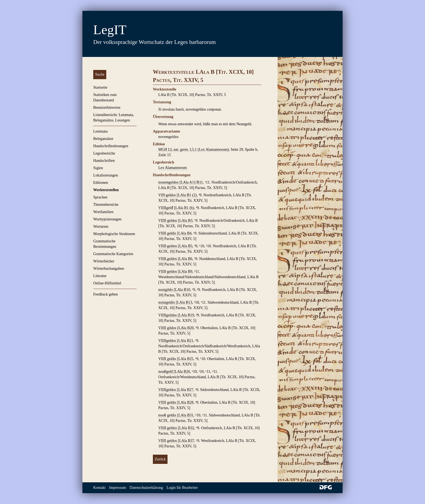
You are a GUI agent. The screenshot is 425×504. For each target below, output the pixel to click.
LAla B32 (187, 428)
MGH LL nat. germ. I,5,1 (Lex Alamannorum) (194, 150)
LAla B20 (186, 328)
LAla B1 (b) (185, 208)
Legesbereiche (104, 153)
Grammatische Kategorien (113, 254)
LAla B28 (186, 402)
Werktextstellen (106, 190)
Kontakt (99, 488)
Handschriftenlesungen (111, 146)
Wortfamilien (103, 212)
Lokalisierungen (106, 175)
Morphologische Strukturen (114, 234)
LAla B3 (186, 221)
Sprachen (100, 197)
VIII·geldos (168, 195)
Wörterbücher (104, 261)
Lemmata (100, 131)
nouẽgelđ (166, 372)
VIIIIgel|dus (168, 315)
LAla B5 (186, 246)
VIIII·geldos (168, 246)
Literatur (100, 276)
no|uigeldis (167, 302)
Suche (100, 74)
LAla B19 (186, 315)
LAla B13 (185, 302)
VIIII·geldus (168, 221)
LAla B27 (186, 390)
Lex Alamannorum (173, 168)
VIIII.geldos (168, 259)
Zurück (160, 459)
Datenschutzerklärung (146, 488)
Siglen (98, 168)
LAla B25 (186, 359)
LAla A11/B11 (192, 182)
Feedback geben (106, 294)
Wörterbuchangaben (109, 269)
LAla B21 (186, 341)
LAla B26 (182, 372)
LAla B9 (186, 272)
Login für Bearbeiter (182, 488)
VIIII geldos (168, 441)
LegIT (110, 30)
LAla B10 (183, 290)
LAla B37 (187, 441)
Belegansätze (103, 139)
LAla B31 (186, 415)
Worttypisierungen (107, 219)
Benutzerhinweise (107, 107)
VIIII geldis (168, 233)
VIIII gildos (168, 328)
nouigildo (166, 290)
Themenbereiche (106, 205)
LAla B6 (186, 259)
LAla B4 (185, 233)
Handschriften (104, 161)
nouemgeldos (169, 182)
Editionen (101, 183)
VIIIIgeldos (168, 341)
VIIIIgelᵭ (166, 208)
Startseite (100, 87)
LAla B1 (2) (187, 195)
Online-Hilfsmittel (107, 283)
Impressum (118, 488)
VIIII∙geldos (168, 428)
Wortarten (101, 227)
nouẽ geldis (168, 415)
